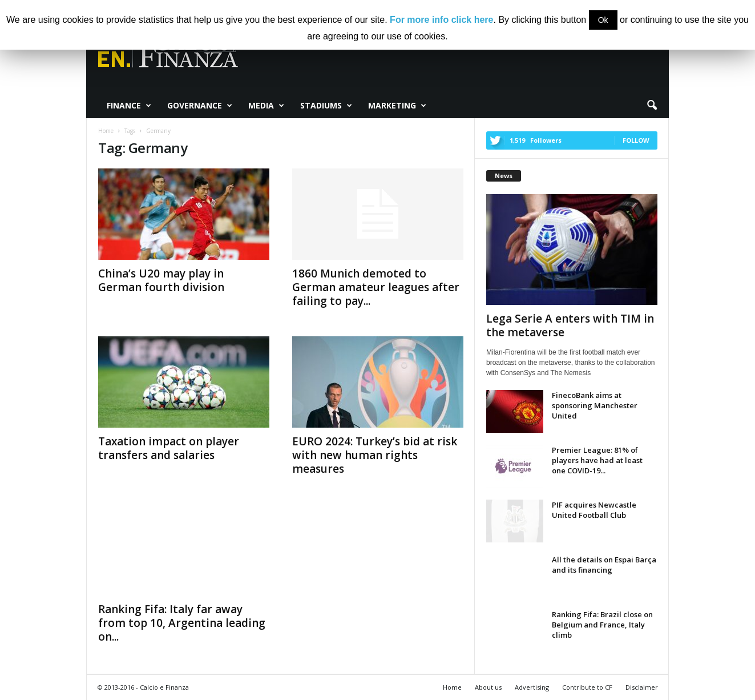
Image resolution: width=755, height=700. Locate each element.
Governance (200, 106)
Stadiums (326, 106)
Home (452, 687)
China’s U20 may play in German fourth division (161, 280)
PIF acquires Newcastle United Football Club (594, 510)
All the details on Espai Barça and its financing (604, 565)
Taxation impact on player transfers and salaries (169, 448)
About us (488, 687)
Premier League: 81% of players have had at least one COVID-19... (597, 460)
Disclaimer (642, 687)
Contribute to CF (587, 687)
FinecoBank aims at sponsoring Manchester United (595, 405)
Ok (603, 20)
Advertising (532, 687)
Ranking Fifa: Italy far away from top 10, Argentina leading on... (182, 623)
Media (266, 106)
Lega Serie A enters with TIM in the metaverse (570, 325)
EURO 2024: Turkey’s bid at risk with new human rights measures (375, 455)
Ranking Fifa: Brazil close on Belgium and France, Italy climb (602, 625)
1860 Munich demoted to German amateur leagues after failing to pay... (376, 287)
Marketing (397, 106)
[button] (652, 106)
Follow (636, 140)
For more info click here (441, 20)
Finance (129, 106)
